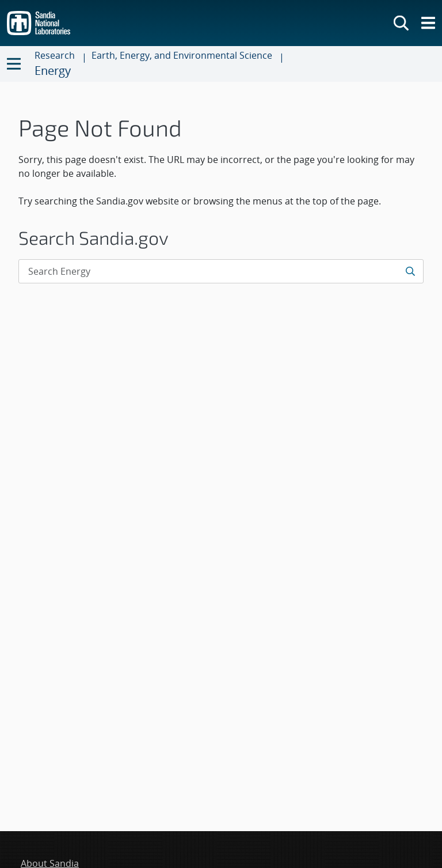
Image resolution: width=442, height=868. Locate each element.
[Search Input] (221, 271)
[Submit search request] (411, 271)
